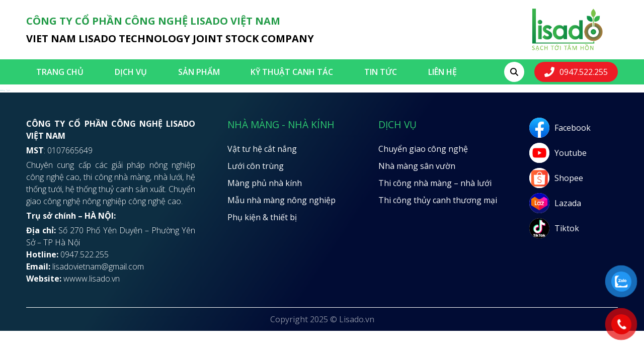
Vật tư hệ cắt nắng (262, 149)
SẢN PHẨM (199, 72)
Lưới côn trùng (256, 166)
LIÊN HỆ (442, 72)
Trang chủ (60, 72)
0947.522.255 (584, 72)
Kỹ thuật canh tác (292, 72)
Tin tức (381, 72)
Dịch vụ (131, 72)
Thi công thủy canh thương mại (438, 200)
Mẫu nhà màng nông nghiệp (281, 200)
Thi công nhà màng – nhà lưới (435, 183)
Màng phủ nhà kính (265, 183)
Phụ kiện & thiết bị (262, 217)
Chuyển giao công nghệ (423, 149)
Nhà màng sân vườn (417, 166)
